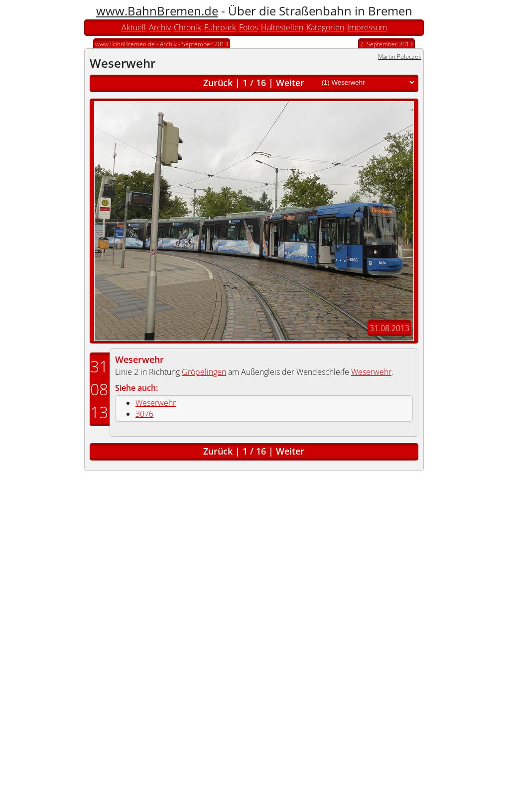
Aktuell (134, 27)
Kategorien (325, 27)
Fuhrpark (220, 27)
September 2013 (205, 44)
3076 (144, 414)
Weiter (290, 83)
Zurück (218, 83)
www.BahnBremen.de (157, 11)
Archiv (160, 27)
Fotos (249, 27)
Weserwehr (139, 359)
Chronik (188, 27)
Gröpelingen (204, 372)
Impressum (367, 27)
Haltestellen (282, 27)
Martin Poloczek (400, 57)
